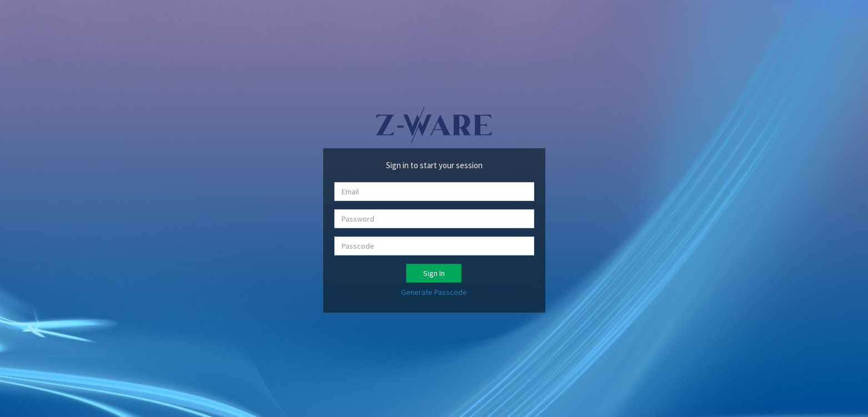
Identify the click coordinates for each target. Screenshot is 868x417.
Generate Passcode (434, 292)
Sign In (434, 273)
